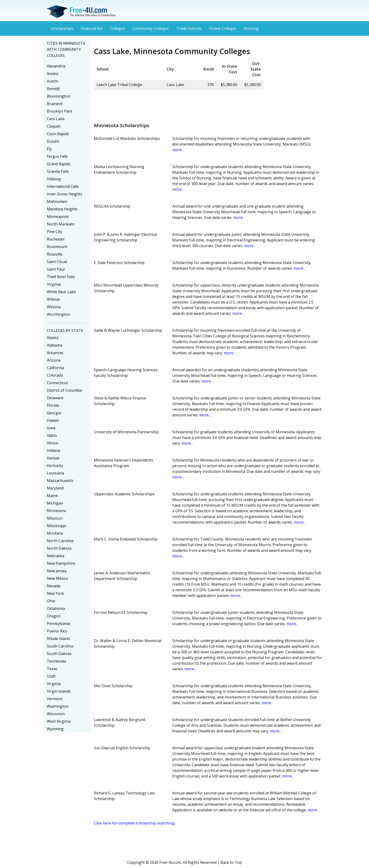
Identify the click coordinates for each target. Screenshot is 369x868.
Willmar (54, 299)
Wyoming (55, 729)
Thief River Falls (61, 277)
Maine (52, 496)
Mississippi (57, 526)
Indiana (53, 450)
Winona (54, 307)
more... (178, 150)
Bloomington (58, 96)
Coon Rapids (58, 134)
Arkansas (55, 353)
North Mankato (61, 224)
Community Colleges (151, 28)
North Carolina (60, 541)
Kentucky (55, 466)
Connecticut (57, 383)
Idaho (52, 435)
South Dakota (59, 654)
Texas (52, 669)
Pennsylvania (58, 623)
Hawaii (53, 420)
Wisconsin (56, 714)
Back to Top (231, 862)
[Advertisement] (180, 104)
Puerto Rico (57, 631)
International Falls (63, 186)
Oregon (54, 616)
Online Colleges (223, 28)
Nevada (54, 586)
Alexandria (56, 66)
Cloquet (54, 126)
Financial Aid (92, 28)
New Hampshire (61, 563)
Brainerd (55, 104)
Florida (53, 405)
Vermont (55, 699)
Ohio (51, 601)
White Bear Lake (61, 292)
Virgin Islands (59, 691)
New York (55, 593)
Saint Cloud (57, 262)
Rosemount (57, 247)
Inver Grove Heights (65, 194)
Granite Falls (58, 171)
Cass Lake (56, 119)
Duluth (53, 141)
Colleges (117, 28)
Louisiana (55, 473)
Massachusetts (60, 481)
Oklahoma (56, 608)
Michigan (55, 503)
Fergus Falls (57, 156)
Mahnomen (57, 201)
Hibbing (54, 179)
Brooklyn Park (60, 111)
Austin (52, 81)
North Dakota (59, 548)
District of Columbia (64, 390)
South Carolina (60, 646)
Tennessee (57, 661)
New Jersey (57, 571)
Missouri (55, 518)
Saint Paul (56, 269)
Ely (49, 149)
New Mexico (58, 578)
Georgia (54, 413)
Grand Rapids (59, 164)
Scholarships (62, 28)
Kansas (53, 458)
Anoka (52, 74)
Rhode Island (58, 639)
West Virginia (59, 721)
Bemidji (53, 89)
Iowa (51, 428)
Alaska (53, 338)
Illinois (53, 443)
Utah (51, 676)
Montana (55, 533)
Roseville (55, 254)
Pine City (54, 232)
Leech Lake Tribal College (119, 85)
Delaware (55, 398)
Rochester (56, 239)
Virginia (54, 284)
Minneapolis (58, 217)
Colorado (55, 375)
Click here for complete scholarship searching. (134, 823)
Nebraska (56, 556)
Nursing (251, 28)
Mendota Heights (62, 209)
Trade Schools (189, 28)
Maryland (55, 488)
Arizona (54, 360)
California (55, 368)
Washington (58, 706)
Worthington (58, 314)
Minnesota (56, 511)
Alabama (54, 345)
